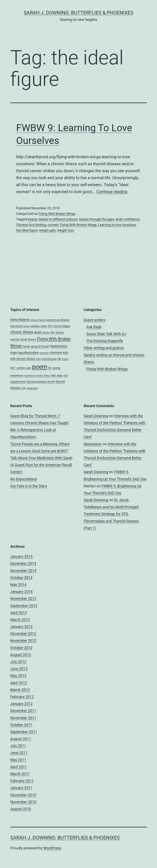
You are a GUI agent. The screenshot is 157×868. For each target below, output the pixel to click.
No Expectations (24, 479)
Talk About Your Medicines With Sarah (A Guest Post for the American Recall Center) (41, 465)
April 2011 (19, 767)
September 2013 (24, 606)
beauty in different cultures (58, 219)
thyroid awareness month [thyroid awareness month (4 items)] (41, 382)
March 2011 (20, 774)
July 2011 (18, 746)
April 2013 (19, 613)
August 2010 (21, 809)
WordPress (52, 848)
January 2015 (21, 556)
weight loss (66, 230)
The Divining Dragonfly (105, 341)
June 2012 (19, 669)
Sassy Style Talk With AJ (106, 334)
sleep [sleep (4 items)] (60, 376)
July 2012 (18, 662)
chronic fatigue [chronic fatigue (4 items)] (62, 326)
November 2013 (23, 599)
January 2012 (21, 704)
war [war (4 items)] (24, 388)
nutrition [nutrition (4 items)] (21, 368)
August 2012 (21, 655)
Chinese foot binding (31, 225)
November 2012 (23, 641)
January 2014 (21, 592)
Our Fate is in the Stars (29, 486)
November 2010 (23, 802)
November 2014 (23, 571)
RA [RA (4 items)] (50, 368)
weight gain (47, 230)
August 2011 (21, 739)
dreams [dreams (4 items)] (60, 333)
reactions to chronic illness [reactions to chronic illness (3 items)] (37, 376)
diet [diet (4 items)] (53, 333)
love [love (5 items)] (38, 359)
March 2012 (20, 690)
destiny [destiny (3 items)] (46, 333)
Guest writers (94, 320)
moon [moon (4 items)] (65, 359)
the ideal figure (27, 230)
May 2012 (18, 676)
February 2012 (22, 697)
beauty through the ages (97, 219)
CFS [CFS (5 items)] (50, 326)
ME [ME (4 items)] (59, 359)
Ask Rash (94, 327)
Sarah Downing (96, 416)
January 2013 (21, 627)
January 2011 (21, 788)
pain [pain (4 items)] (29, 368)
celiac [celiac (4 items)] (44, 326)
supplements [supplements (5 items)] (18, 382)
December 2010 (23, 795)
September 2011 (24, 732)
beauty (33, 219)
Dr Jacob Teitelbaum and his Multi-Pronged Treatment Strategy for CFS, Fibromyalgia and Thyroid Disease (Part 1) (111, 514)
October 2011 (21, 725)
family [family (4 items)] (24, 339)
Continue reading (112, 192)
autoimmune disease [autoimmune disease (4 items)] (58, 320)
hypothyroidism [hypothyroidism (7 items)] (28, 353)
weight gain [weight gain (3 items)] (32, 388)
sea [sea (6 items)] (53, 375)
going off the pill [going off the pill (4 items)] (40, 346)
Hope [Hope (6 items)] (14, 353)
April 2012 (19, 683)
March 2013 (20, 620)
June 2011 (19, 753)
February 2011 (22, 781)
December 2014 (23, 563)
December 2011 (23, 711)
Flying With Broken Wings (57, 214)
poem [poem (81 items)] (40, 367)
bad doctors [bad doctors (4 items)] (17, 326)
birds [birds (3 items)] (27, 326)
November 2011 (23, 718)
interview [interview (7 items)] (56, 353)
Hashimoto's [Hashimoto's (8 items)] (58, 346)
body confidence (128, 219)
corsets (53, 225)
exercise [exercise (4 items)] (15, 339)
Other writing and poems (104, 348)
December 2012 (23, 634)
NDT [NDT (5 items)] (13, 368)
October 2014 (21, 578)
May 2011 (18, 760)
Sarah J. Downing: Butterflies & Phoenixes (78, 13)
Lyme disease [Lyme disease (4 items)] (49, 359)
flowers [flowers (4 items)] (32, 339)
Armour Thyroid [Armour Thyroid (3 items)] (38, 320)
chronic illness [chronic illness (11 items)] (22, 332)
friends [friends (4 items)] (26, 346)
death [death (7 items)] (38, 332)
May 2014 (18, 585)
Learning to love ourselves (117, 225)
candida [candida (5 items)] (35, 326)
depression (93, 444)
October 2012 (21, 648)
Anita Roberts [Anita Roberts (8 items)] (20, 320)
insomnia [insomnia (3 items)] (44, 353)
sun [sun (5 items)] (66, 375)
